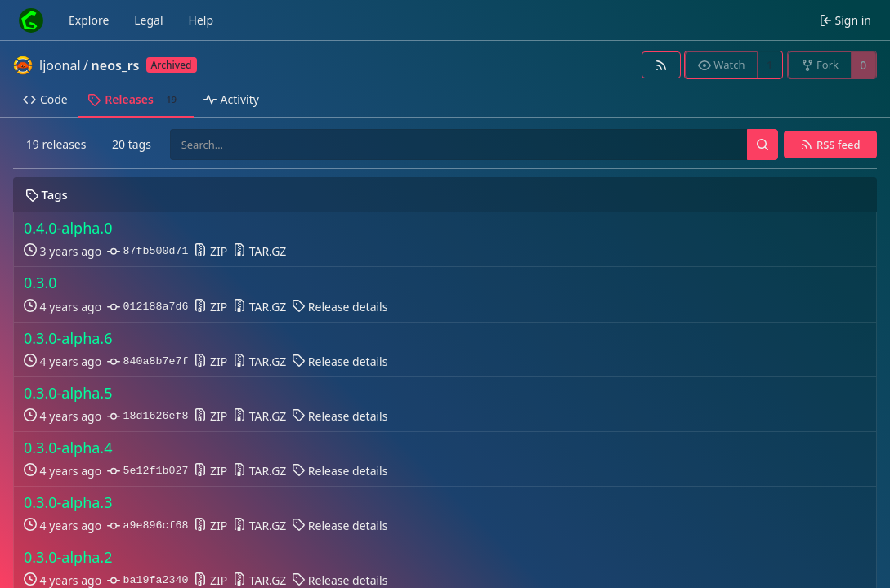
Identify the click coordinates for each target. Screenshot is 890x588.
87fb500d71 (148, 252)
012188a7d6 (148, 307)
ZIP (210, 251)
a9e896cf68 (148, 526)
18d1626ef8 (148, 416)
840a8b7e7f (148, 362)
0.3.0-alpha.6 (68, 339)
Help (201, 20)
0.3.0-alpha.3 (68, 503)
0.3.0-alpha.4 (68, 448)
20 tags (132, 144)
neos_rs (116, 65)
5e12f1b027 (148, 471)
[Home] (31, 20)
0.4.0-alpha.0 (68, 228)
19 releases (56, 144)
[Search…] (763, 145)
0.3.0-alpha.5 (68, 393)
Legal (148, 20)
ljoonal (60, 65)
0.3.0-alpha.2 (68, 557)
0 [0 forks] (863, 65)
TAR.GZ (259, 251)
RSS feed (839, 145)
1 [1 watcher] (770, 65)
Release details (340, 307)
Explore (89, 20)
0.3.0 (40, 283)
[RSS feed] (661, 65)
